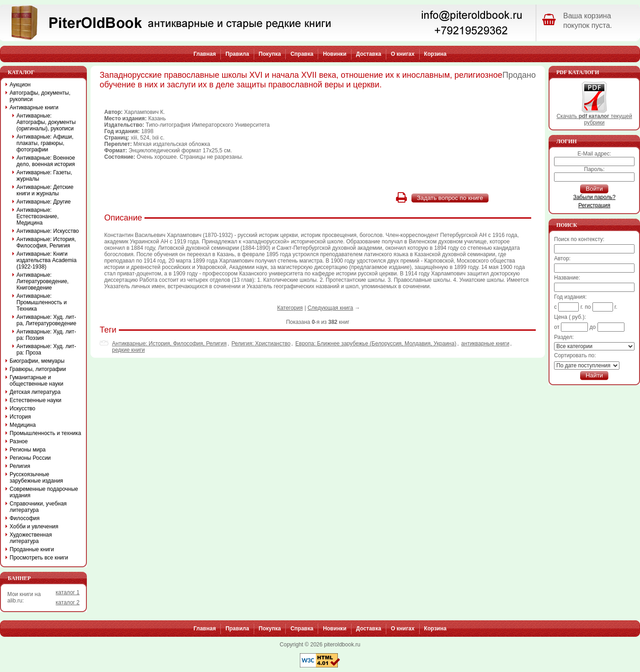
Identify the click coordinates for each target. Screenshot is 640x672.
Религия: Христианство (261, 344)
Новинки (334, 54)
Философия (25, 518)
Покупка (270, 54)
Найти (594, 375)
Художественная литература (31, 538)
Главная (205, 54)
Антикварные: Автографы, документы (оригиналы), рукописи (46, 122)
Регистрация (594, 205)
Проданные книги (32, 549)
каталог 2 (68, 602)
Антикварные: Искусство (48, 231)
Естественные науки (35, 400)
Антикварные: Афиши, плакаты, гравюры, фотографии (45, 143)
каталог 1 (68, 592)
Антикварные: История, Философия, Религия (169, 344)
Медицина (23, 425)
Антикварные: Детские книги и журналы (45, 190)
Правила (237, 54)
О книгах (403, 54)
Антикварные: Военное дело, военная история (46, 161)
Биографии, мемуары (37, 361)
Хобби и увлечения (34, 527)
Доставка (369, 54)
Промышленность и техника (45, 433)
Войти (594, 189)
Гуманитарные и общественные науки (36, 381)
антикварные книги (485, 344)
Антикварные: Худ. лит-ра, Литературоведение (46, 320)
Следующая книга (331, 308)
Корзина (435, 54)
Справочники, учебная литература (38, 507)
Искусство (22, 409)
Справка (302, 54)
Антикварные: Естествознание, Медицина (37, 216)
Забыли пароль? (595, 197)
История (20, 417)
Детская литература (35, 392)
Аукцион (20, 85)
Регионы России (30, 458)
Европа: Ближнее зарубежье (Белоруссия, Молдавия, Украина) (376, 344)
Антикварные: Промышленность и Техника (42, 302)
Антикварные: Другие (44, 202)
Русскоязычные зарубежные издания (36, 478)
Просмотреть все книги (39, 558)
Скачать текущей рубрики (594, 117)
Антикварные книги (34, 108)
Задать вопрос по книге (450, 198)
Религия (20, 466)
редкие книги (128, 350)
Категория (290, 308)
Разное (19, 441)
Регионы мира (28, 450)
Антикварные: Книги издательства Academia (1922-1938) (46, 260)
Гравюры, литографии (38, 369)
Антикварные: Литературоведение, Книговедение (43, 281)
